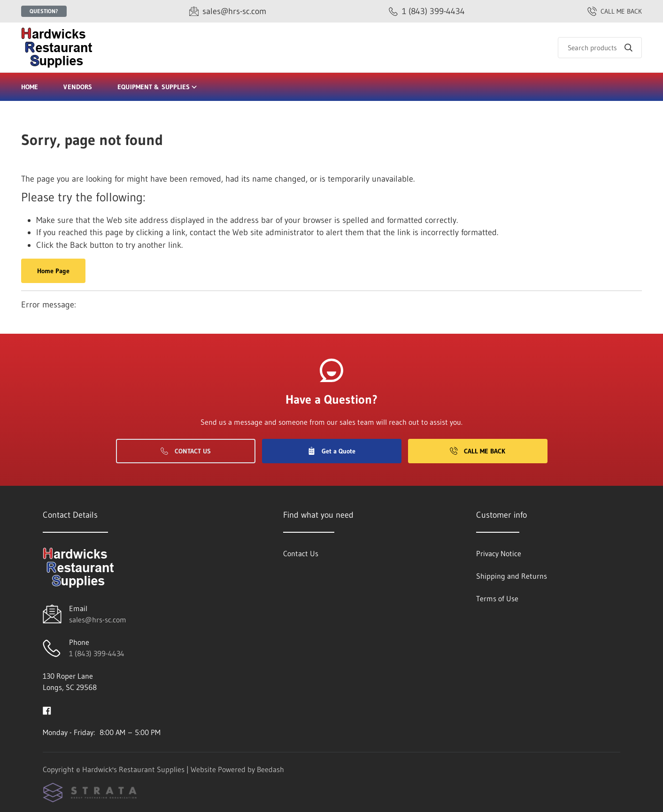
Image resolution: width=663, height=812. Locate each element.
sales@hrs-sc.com (98, 620)
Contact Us (186, 451)
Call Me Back (478, 451)
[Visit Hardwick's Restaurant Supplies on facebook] (47, 710)
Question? (44, 11)
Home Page (53, 271)
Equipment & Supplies (158, 87)
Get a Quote (331, 451)
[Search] (600, 48)
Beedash (270, 769)
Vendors (78, 87)
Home (30, 87)
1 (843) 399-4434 (97, 653)
